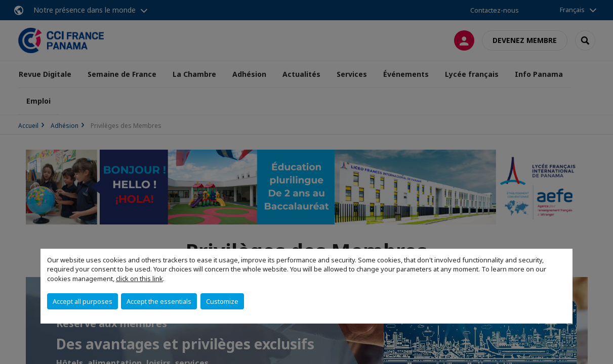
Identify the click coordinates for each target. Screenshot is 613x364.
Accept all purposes (83, 301)
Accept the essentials (159, 301)
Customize (222, 301)
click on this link (139, 279)
